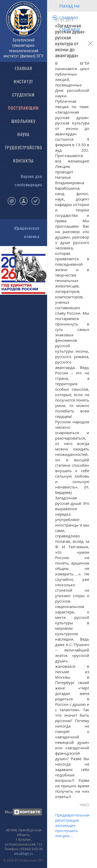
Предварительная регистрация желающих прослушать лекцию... (72, 825)
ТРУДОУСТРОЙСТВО (24, 147)
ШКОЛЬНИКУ (23, 121)
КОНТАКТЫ (24, 161)
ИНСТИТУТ (24, 81)
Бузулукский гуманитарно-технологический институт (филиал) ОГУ (24, 48)
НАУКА (24, 134)
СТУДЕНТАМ (23, 95)
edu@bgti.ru (24, 854)
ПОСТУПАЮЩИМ (24, 108)
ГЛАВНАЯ (24, 68)
